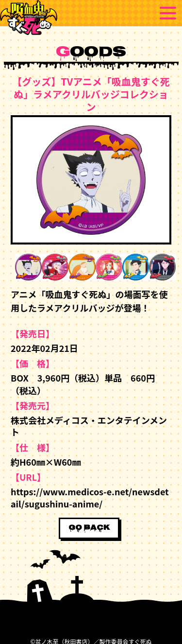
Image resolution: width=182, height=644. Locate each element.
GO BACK (89, 528)
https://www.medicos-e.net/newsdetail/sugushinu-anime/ (90, 497)
